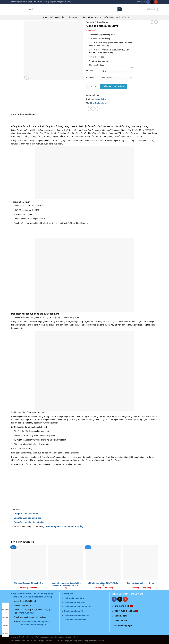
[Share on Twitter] (93, 109)
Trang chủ (48, 17)
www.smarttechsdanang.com (36, 622)
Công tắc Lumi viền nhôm (26, 514)
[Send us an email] (152, 2)
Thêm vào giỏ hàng (113, 86)
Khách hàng (87, 17)
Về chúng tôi (140, 2)
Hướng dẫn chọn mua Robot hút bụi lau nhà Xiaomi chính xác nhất (66, 584)
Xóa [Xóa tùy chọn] (131, 67)
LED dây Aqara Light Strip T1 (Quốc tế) (103, 584)
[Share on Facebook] (89, 109)
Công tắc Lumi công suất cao (28, 518)
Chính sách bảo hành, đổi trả (77, 607)
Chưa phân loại (103, 22)
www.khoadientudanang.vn (34, 625)
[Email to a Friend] (97, 109)
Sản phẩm (73, 17)
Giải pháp (60, 17)
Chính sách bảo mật (73, 611)
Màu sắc (89, 71)
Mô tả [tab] (14, 114)
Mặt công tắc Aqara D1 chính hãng (29, 583)
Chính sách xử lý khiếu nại (76, 615)
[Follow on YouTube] (156, 2)
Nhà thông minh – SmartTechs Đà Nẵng (65, 527)
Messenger (5, 631)
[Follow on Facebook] (148, 2)
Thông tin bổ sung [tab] (26, 114)
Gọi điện (5, 623)
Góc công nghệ (112, 17)
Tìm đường (5, 607)
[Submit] (120, 9)
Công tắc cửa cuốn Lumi (99, 103)
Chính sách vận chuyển (75, 620)
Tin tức (99, 17)
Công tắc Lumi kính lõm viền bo (29, 522)
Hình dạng (90, 77)
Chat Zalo (5, 615)
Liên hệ (126, 17)
